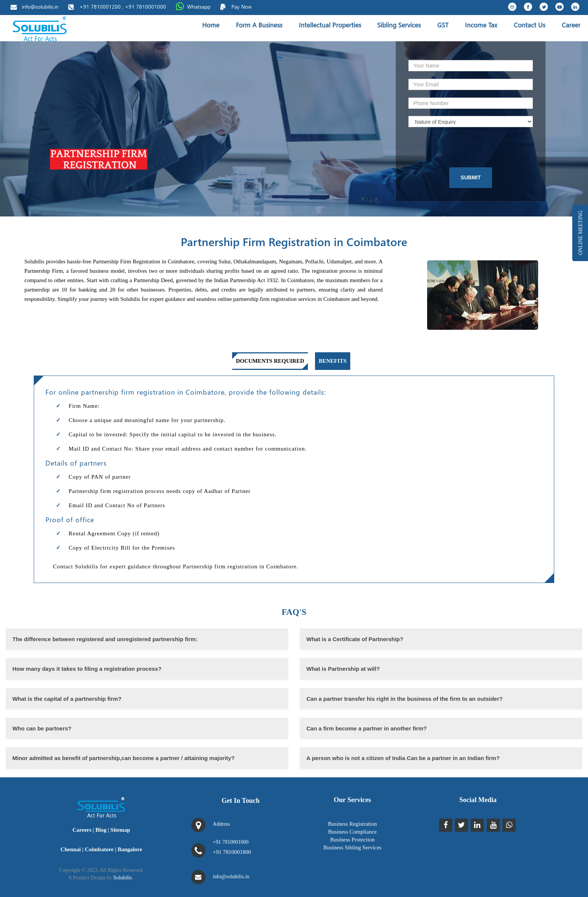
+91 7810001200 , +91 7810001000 (123, 7)
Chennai (70, 849)
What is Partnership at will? (343, 669)
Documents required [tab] (270, 361)
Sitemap (121, 830)
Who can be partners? (42, 728)
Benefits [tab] (333, 361)
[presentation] (460, 147)
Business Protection (352, 840)
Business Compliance (352, 832)
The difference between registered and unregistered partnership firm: (105, 639)
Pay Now (241, 7)
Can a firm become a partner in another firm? (367, 728)
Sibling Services (399, 25)
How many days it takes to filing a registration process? (87, 669)
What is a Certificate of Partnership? (355, 639)
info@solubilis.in (40, 7)
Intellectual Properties (330, 25)
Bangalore (130, 849)
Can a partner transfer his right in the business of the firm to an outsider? (404, 699)
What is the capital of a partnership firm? (67, 699)
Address (221, 824)
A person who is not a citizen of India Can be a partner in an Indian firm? (403, 758)
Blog (101, 830)
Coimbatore (99, 849)
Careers (82, 830)
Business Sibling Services (352, 847)
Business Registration (352, 824)
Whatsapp (199, 7)
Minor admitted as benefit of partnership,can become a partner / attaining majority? (124, 758)
